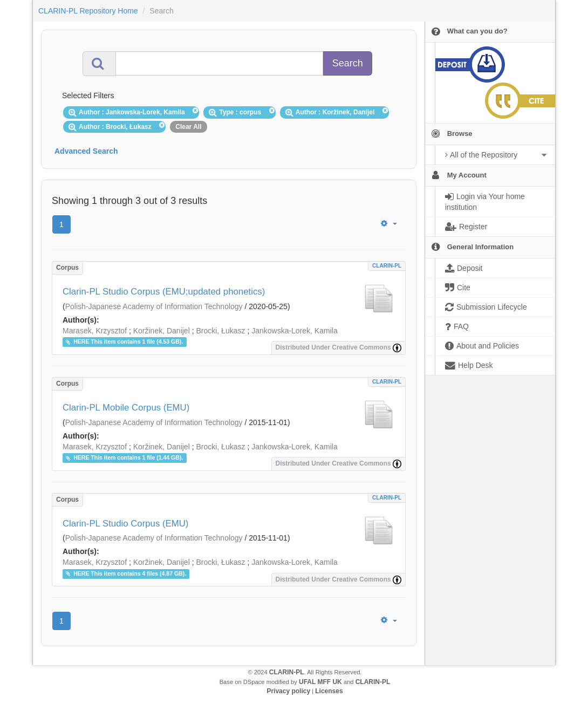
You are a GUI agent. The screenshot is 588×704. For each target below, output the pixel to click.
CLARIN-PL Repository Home (88, 11)
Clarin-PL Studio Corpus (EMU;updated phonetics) (164, 292)
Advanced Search (86, 151)
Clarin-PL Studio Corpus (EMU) (125, 524)
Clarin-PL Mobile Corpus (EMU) (126, 408)
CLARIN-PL (387, 266)
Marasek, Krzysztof (95, 331)
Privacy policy (288, 691)
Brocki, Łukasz (220, 331)
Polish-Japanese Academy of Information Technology (154, 306)
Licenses (329, 691)
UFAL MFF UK (320, 682)
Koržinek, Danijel (162, 331)
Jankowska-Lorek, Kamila (295, 331)
